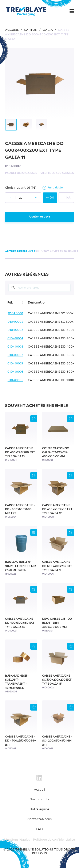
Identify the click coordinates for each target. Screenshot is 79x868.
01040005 (15, 380)
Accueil (39, 790)
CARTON (31, 30)
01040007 (15, 355)
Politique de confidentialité (54, 840)
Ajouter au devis (40, 217)
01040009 (15, 364)
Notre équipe (39, 809)
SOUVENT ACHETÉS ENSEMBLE (57, 252)
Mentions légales (17, 840)
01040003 (15, 330)
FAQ (39, 829)
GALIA (48, 30)
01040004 (15, 339)
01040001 (16, 313)
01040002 (15, 322)
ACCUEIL (12, 30)
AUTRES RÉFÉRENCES (20, 252)
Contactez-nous (40, 819)
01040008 (15, 347)
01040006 (15, 372)
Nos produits (39, 799)
